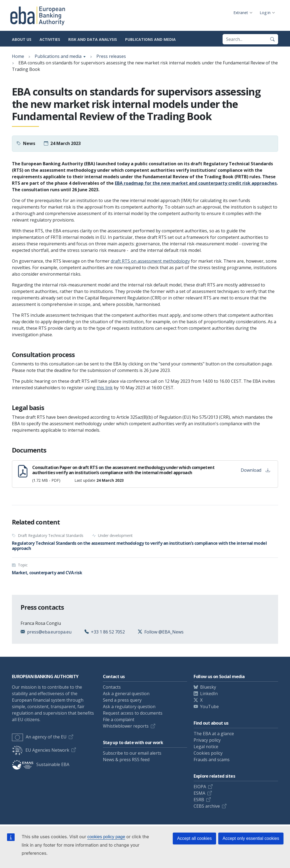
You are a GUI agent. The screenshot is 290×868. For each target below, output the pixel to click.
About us (22, 39)
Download (255, 470)
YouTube (209, 707)
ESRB (199, 800)
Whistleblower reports (126, 726)
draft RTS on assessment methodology (150, 261)
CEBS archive (207, 806)
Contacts (112, 687)
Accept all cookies (194, 838)
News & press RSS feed (126, 760)
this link (105, 388)
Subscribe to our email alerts (132, 753)
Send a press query (122, 700)
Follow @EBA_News (164, 632)
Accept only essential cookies (251, 838)
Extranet (241, 13)
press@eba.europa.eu (49, 632)
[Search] (272, 39)
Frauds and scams (212, 760)
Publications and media (150, 39)
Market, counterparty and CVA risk (47, 573)
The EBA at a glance (214, 734)
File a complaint (119, 720)
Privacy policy (207, 740)
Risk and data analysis (93, 39)
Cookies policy (208, 753)
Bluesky (208, 687)
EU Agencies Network (41, 750)
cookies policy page (106, 837)
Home (18, 56)
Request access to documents (133, 713)
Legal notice (206, 747)
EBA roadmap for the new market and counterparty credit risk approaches (196, 183)
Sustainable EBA (41, 764)
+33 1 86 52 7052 (108, 632)
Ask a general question (126, 694)
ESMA (199, 793)
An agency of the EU (39, 737)
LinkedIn (209, 694)
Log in (265, 13)
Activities (50, 39)
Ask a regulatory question (129, 707)
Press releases (111, 56)
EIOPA (200, 787)
